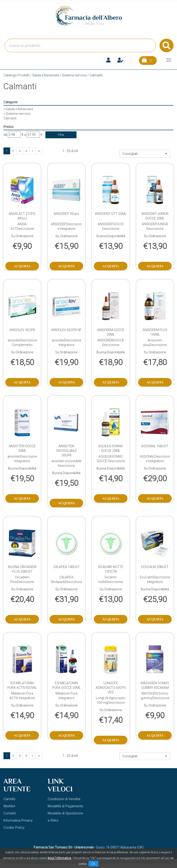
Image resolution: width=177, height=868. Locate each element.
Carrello (9, 799)
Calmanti (10, 118)
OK (93, 864)
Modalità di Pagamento (66, 806)
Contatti (10, 813)
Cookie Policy (14, 828)
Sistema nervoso (74, 75)
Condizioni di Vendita (64, 799)
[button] (145, 154)
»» (39, 151)
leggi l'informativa (59, 858)
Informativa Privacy (18, 820)
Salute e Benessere (46, 75)
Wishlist (9, 806)
